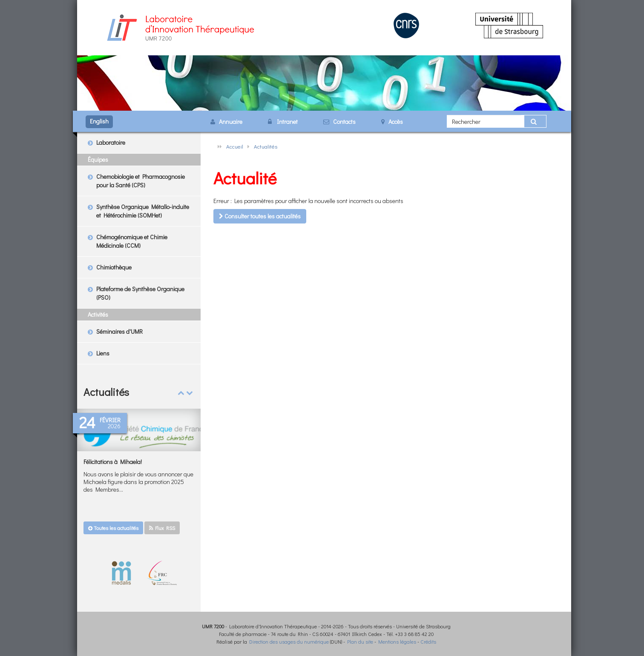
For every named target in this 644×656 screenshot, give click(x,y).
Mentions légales (397, 642)
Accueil (235, 146)
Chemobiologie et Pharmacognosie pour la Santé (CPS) (141, 181)
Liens (103, 353)
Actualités (266, 146)
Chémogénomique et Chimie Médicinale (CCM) (132, 241)
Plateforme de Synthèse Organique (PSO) (140, 293)
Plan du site (360, 642)
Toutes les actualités (113, 528)
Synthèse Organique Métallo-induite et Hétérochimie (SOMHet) (143, 211)
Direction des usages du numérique (289, 642)
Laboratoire (111, 142)
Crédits (428, 642)
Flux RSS (162, 528)
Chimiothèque (114, 267)
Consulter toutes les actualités (260, 216)
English (99, 121)
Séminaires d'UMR (119, 331)
